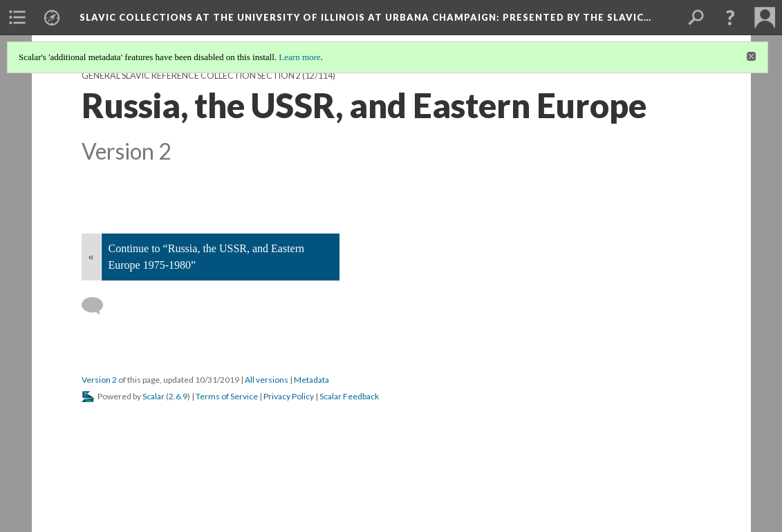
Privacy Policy (289, 396)
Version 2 (99, 380)
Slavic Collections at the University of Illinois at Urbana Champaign (365, 17)
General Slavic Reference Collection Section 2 (191, 76)
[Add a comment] (99, 306)
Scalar (153, 396)
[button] (730, 17)
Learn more (299, 57)
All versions (267, 380)
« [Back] (91, 257)
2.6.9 (178, 396)
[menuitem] (17, 17)
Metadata (311, 380)
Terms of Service (227, 396)
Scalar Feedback (349, 396)
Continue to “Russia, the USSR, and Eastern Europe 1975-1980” (207, 257)
